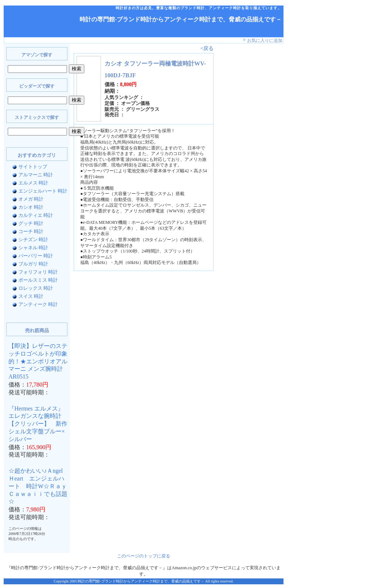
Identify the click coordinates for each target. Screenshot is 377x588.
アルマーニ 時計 (36, 175)
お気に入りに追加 (265, 41)
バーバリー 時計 (36, 256)
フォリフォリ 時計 (38, 272)
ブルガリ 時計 (33, 264)
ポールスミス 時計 (38, 280)
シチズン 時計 (33, 240)
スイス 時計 (31, 296)
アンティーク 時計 (38, 304)
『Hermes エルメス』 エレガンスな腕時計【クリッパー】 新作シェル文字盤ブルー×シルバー (38, 424)
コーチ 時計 (31, 231)
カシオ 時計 (31, 207)
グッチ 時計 (31, 223)
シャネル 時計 (33, 248)
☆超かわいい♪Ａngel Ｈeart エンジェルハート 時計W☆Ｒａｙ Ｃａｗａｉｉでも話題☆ (41, 486)
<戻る (207, 48)
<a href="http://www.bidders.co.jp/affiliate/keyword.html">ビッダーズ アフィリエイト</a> (239, 161)
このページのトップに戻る (144, 556)
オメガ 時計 (31, 199)
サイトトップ (33, 167)
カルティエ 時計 (36, 215)
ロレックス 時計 (36, 288)
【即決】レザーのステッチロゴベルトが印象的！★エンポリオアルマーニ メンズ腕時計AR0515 (38, 361)
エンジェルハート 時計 (43, 191)
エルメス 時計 (33, 183)
